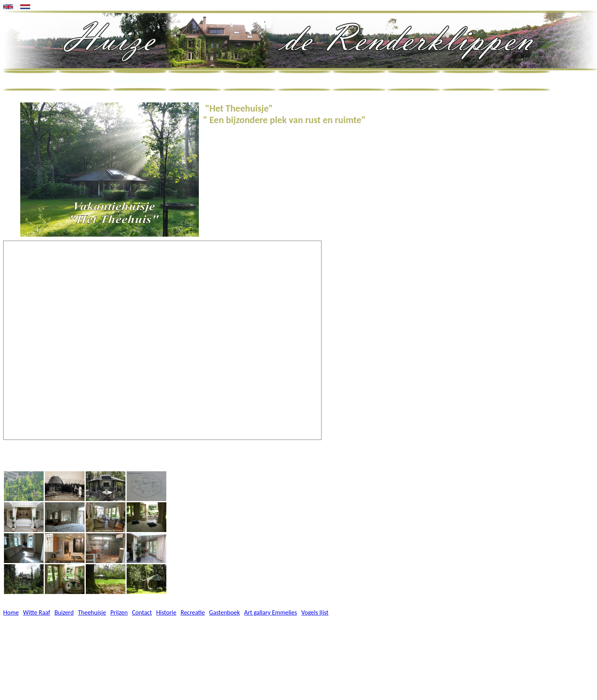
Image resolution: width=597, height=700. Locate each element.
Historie (167, 612)
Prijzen (119, 612)
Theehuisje (92, 612)
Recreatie (193, 612)
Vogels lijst (315, 612)
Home (11, 612)
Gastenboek (224, 612)
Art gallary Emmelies (271, 612)
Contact (142, 612)
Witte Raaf (37, 612)
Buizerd (64, 612)
